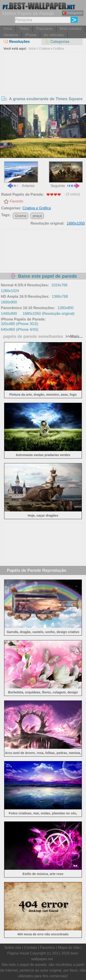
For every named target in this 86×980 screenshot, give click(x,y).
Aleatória (11, 35)
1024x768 (59, 285)
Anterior (21, 174)
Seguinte (66, 174)
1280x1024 (10, 291)
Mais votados (71, 29)
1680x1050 (76, 223)
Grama (21, 216)
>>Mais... (74, 336)
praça (37, 216)
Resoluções (17, 42)
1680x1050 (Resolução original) (49, 314)
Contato (31, 948)
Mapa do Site (69, 948)
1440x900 (9, 314)
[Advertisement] (43, 86)
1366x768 (60, 296)
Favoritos (47, 948)
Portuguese (72, 13)
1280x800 (65, 308)
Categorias (57, 42)
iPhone (31, 35)
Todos (24, 29)
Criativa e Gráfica (51, 49)
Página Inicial (18, 953)
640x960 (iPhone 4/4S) (20, 330)
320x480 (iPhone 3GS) (20, 324)
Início (8, 29)
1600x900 (9, 302)
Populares (44, 29)
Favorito (17, 201)
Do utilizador (54, 35)
